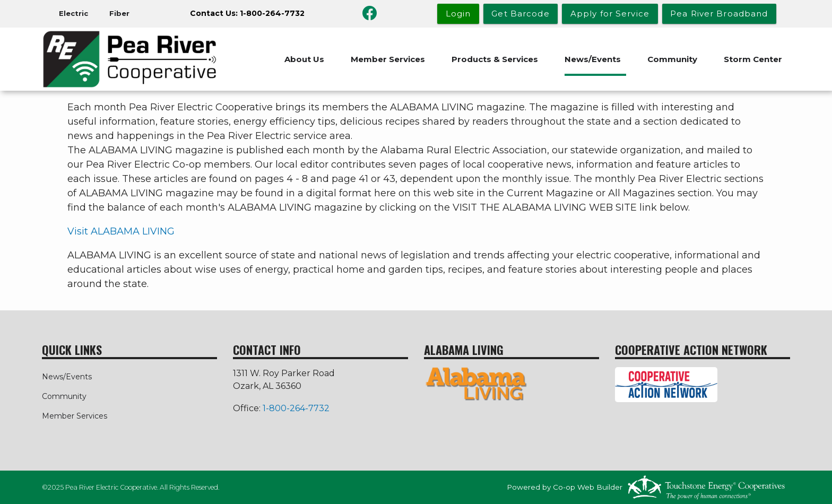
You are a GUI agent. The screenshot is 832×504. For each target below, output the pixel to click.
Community (672, 59)
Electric (73, 13)
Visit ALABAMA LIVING (121, 231)
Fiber (119, 13)
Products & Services (495, 59)
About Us (304, 59)
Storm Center (753, 59)
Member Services (388, 59)
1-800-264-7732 (296, 408)
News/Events (593, 59)
